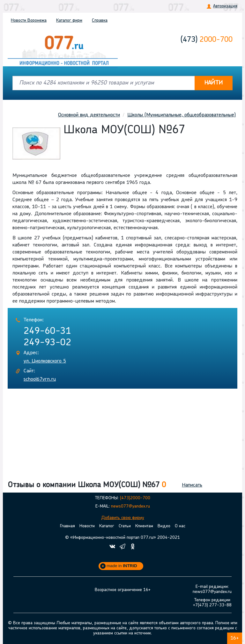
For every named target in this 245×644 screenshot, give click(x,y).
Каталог (69, 21)
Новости (29, 21)
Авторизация (225, 6)
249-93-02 (47, 343)
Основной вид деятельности (89, 115)
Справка (100, 21)
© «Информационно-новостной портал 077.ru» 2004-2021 (122, 538)
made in (122, 566)
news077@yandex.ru (130, 506)
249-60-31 (47, 331)
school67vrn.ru (40, 379)
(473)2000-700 (135, 498)
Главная (67, 526)
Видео (164, 526)
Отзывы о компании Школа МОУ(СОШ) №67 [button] (87, 485)
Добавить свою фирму (123, 518)
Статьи (125, 526)
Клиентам (144, 526)
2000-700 (207, 40)
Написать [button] (192, 485)
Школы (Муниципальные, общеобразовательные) (182, 115)
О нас (180, 526)
